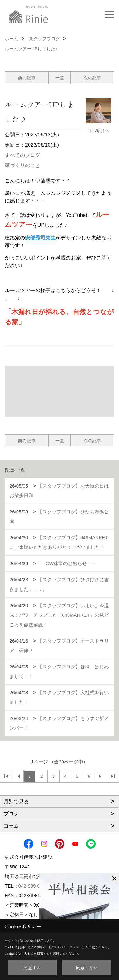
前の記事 (27, 78)
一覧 (60, 78)
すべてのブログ (23, 155)
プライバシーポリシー (66, 947)
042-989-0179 (33, 886)
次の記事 (92, 78)
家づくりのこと (23, 165)
